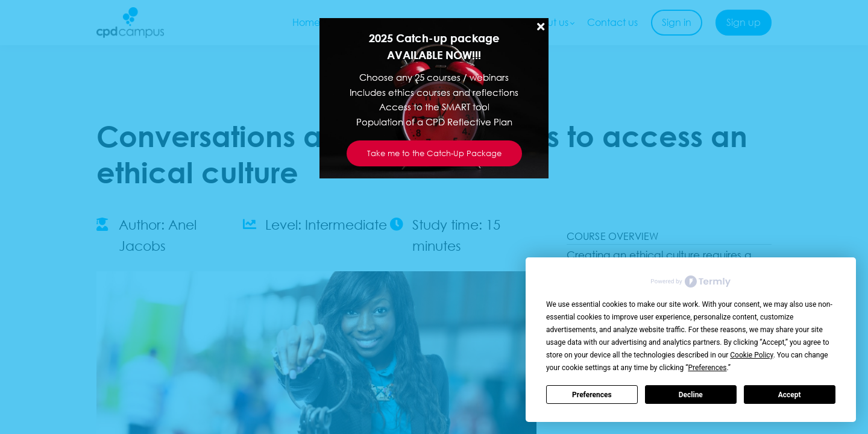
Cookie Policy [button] (751, 355)
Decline (691, 395)
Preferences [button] (707, 368)
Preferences (592, 395)
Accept (790, 395)
